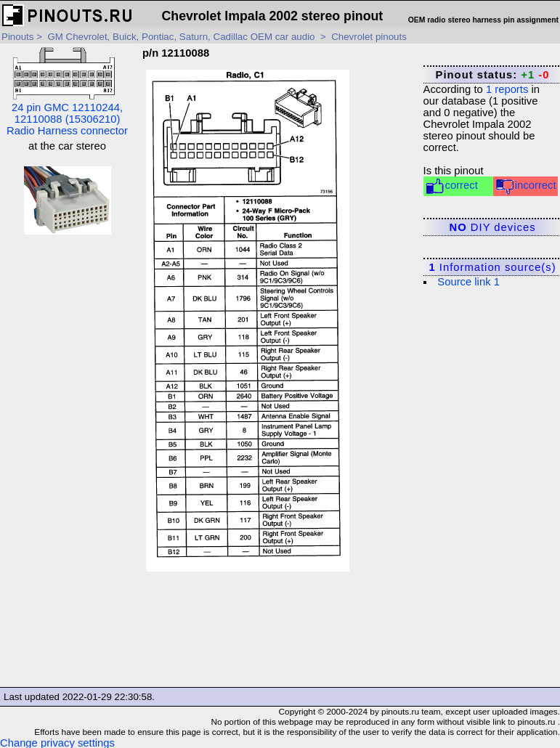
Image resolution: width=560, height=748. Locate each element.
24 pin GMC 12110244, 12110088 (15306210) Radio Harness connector (67, 92)
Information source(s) (492, 267)
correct (451, 186)
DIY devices (493, 227)
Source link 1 (468, 282)
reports (507, 89)
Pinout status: (493, 75)
